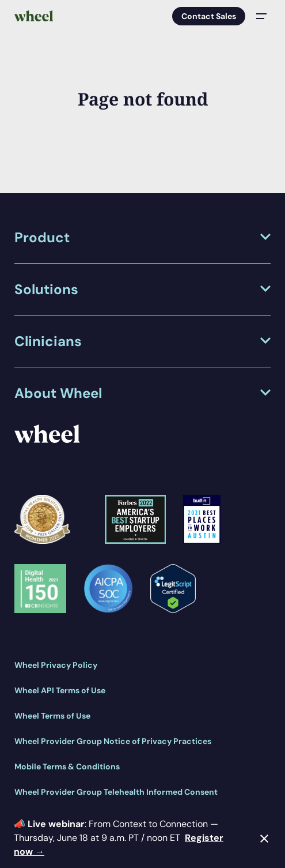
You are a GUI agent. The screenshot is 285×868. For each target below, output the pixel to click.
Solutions (46, 289)
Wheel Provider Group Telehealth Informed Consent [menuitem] (116, 792)
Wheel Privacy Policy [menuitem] (56, 665)
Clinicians (48, 341)
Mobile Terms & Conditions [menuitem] (67, 766)
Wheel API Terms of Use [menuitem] (60, 690)
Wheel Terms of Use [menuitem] (52, 716)
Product (42, 237)
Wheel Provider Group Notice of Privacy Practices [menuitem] (113, 741)
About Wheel (58, 393)
